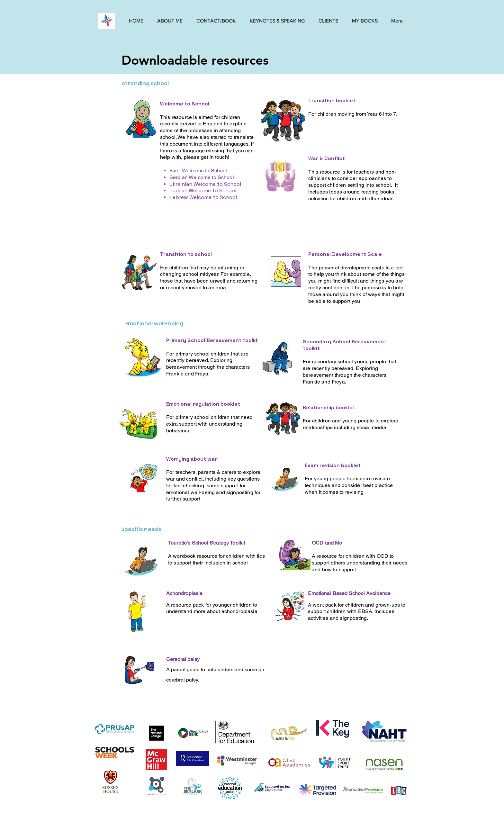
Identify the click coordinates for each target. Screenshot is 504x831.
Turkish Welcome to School (203, 190)
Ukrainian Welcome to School (205, 184)
